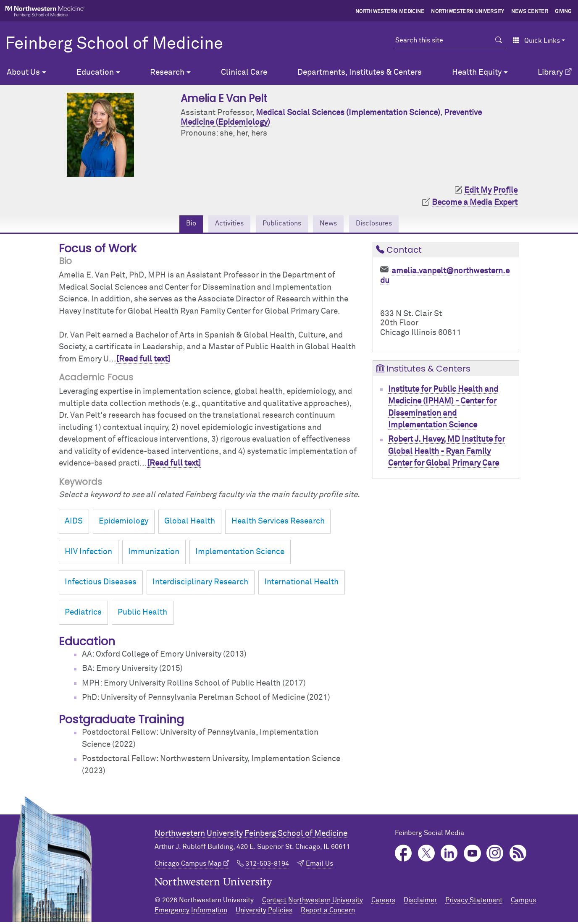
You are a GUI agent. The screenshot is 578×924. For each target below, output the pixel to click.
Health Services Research (278, 523)
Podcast (518, 855)
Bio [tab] (177, 224)
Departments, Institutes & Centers (360, 72)
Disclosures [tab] (385, 224)
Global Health (190, 523)
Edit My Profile (491, 190)
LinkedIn (449, 855)
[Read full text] (143, 361)
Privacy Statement (474, 902)
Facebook (403, 855)
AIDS (74, 523)
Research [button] (167, 72)
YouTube (472, 855)
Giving (563, 12)
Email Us (319, 865)
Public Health (142, 614)
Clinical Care (244, 72)
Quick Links (536, 41)
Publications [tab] (280, 224)
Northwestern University (468, 12)
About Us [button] (23, 72)
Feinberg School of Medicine (114, 44)
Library (550, 72)
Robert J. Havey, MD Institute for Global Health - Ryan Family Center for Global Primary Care (447, 453)
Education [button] (95, 72)
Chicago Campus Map (188, 865)
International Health (301, 584)
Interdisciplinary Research (200, 584)
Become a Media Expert (475, 203)
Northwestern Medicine (390, 12)
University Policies (264, 912)
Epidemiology (123, 523)
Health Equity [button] (477, 72)
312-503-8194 (267, 865)
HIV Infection (88, 554)
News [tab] (333, 224)
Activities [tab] (220, 224)
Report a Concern (328, 912)
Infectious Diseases (101, 584)
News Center (530, 12)
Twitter (427, 855)
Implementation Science (240, 554)
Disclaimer (420, 902)
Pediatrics (83, 614)
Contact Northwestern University (313, 902)
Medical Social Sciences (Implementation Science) (348, 113)
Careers (383, 902)
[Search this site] (443, 40)
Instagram (495, 855)
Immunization (154, 554)
